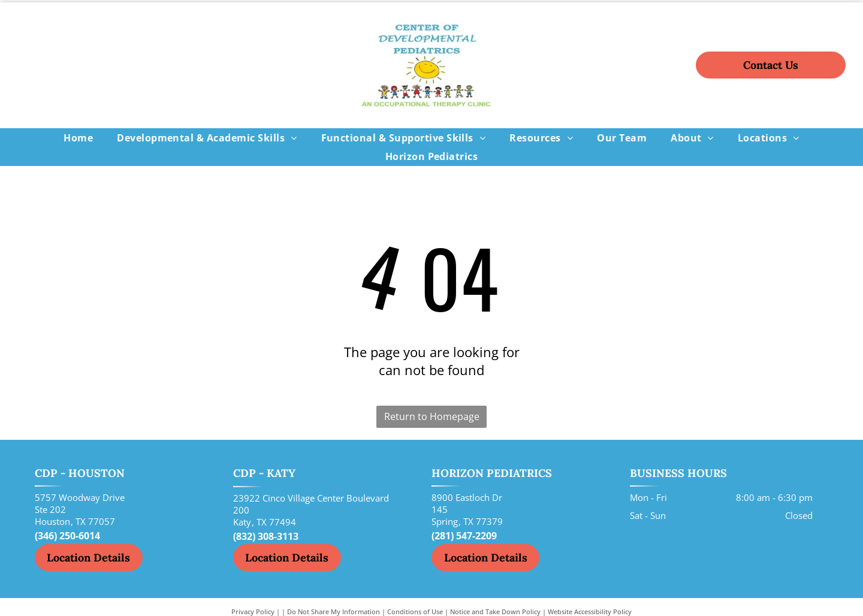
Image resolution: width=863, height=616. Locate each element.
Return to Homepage (432, 416)
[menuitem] (78, 138)
